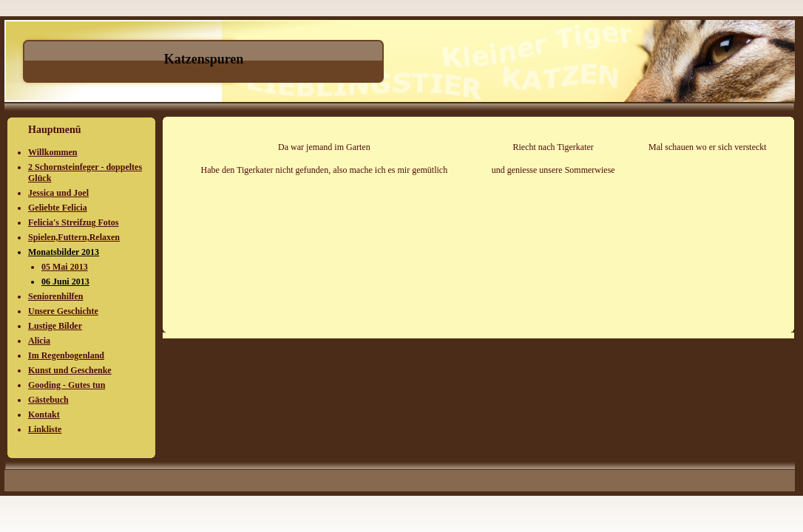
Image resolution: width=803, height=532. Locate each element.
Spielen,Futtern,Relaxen (74, 237)
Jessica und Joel (58, 193)
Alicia (39, 341)
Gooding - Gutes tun (67, 385)
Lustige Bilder (55, 326)
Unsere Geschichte (63, 311)
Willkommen (52, 152)
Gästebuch (48, 400)
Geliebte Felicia (58, 208)
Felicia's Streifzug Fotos (73, 222)
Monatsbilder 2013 (64, 252)
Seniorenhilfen (55, 296)
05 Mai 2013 (65, 267)
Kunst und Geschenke (70, 370)
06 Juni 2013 (65, 282)
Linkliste (45, 429)
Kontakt (44, 415)
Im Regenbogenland (66, 355)
